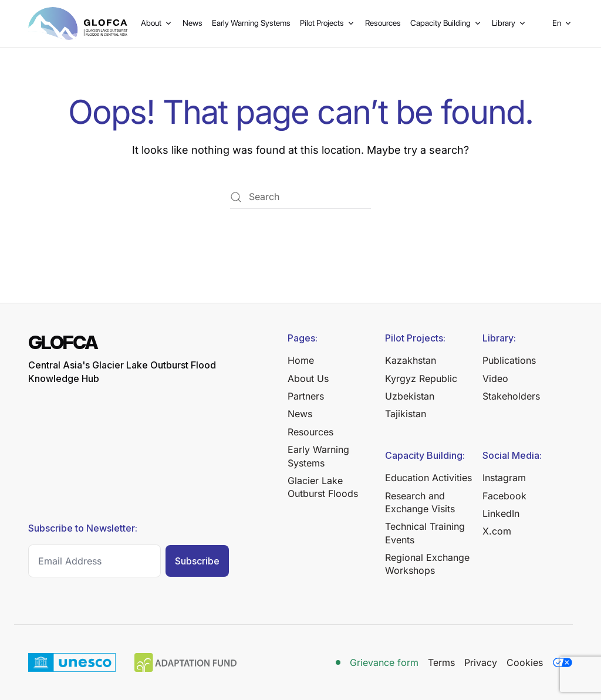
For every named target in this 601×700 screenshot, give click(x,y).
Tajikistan (406, 414)
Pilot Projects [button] (328, 23)
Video (495, 378)
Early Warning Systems (251, 23)
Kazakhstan (411, 360)
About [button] (157, 23)
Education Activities (428, 478)
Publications (509, 360)
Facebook (504, 496)
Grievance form (384, 662)
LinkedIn (501, 513)
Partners (306, 396)
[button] (563, 23)
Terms (441, 662)
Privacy (481, 662)
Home (301, 360)
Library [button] (509, 23)
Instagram (504, 478)
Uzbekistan (410, 396)
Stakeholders (511, 396)
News (193, 23)
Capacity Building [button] (446, 23)
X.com (497, 531)
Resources (383, 23)
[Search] (300, 197)
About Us (308, 378)
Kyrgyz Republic (421, 378)
